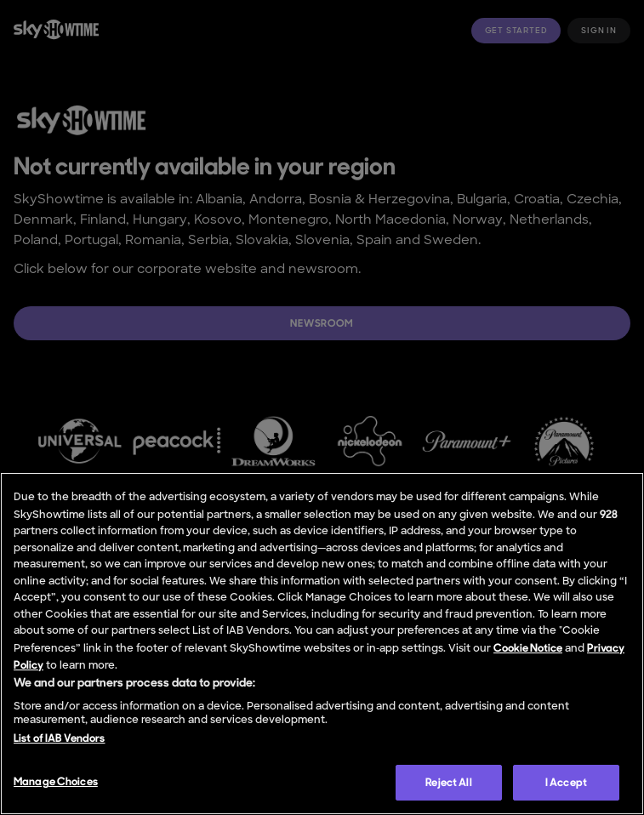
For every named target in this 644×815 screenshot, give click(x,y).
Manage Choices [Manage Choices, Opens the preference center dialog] (56, 781)
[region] (322, 644)
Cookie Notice (528, 648)
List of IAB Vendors (59, 738)
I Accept (566, 782)
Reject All (448, 782)
